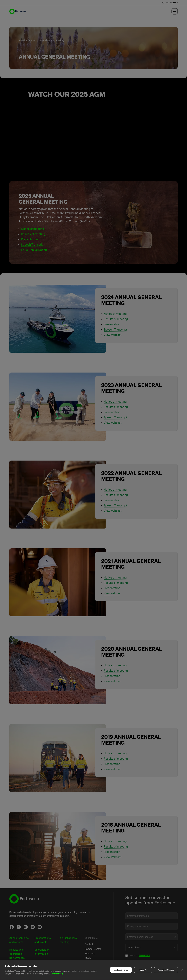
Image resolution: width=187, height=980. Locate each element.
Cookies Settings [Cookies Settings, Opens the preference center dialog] (121, 970)
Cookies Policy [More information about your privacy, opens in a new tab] (57, 974)
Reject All (143, 970)
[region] (93, 970)
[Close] (182, 970)
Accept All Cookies (166, 970)
